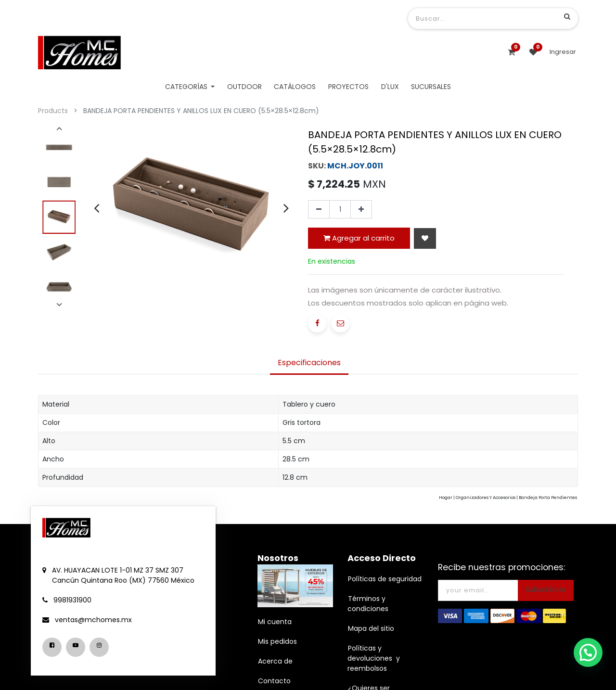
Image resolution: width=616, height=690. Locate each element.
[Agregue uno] (361, 295)
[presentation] (96, 208)
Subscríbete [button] (546, 657)
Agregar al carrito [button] (359, 323)
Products (53, 111)
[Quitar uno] (319, 295)
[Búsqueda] (567, 16)
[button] (425, 324)
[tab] (309, 431)
